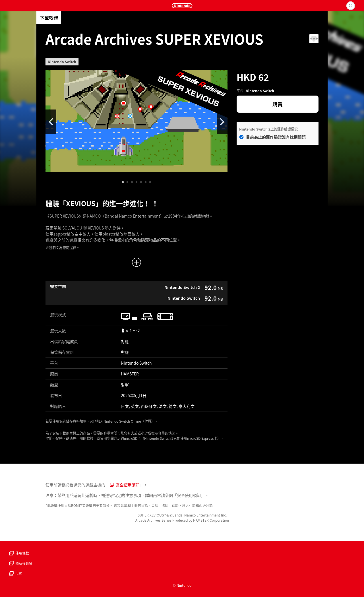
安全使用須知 (125, 485)
